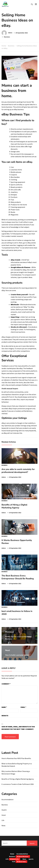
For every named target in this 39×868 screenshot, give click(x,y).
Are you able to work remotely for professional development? (18, 471)
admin (10, 33)
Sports (31, 859)
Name (4, 707)
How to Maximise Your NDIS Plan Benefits (16, 758)
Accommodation (7, 799)
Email (23, 707)
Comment (6, 684)
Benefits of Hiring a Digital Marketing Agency (14, 506)
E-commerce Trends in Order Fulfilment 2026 (18, 784)
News (3, 826)
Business (7, 37)
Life (3, 820)
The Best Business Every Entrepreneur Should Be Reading (18, 577)
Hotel (4, 815)
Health (4, 810)
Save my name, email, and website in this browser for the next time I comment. (18, 728)
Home (12, 854)
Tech (20, 862)
